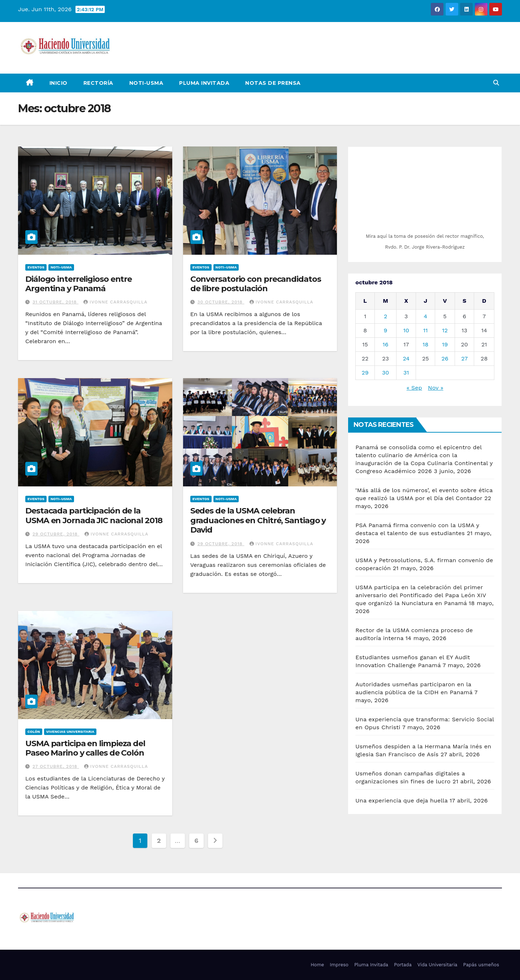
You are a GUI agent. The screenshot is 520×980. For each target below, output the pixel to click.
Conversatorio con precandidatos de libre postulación (256, 284)
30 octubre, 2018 (221, 302)
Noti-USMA (146, 83)
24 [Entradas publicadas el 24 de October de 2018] (406, 358)
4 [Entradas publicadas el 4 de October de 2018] (425, 316)
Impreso (339, 965)
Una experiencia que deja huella (401, 800)
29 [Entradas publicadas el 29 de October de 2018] (365, 373)
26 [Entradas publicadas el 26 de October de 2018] (445, 358)
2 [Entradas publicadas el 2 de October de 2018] (385, 316)
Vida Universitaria (437, 965)
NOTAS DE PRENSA (273, 83)
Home (317, 965)
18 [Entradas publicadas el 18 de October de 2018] (425, 344)
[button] (496, 83)
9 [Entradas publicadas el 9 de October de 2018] (386, 330)
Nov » (435, 388)
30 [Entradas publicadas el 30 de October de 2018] (385, 373)
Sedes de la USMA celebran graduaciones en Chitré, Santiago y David (258, 520)
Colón (34, 732)
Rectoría (98, 83)
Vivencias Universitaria (70, 732)
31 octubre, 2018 (55, 302)
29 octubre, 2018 (56, 534)
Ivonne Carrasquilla (115, 302)
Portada (403, 965)
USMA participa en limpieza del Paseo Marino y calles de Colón (85, 748)
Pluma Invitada (204, 83)
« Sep (414, 388)
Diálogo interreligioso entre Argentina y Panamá (79, 284)
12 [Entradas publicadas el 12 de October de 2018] (445, 330)
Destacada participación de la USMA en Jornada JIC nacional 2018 (94, 515)
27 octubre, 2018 (56, 766)
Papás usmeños (481, 965)
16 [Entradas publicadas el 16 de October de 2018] (386, 344)
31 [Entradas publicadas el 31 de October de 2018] (406, 373)
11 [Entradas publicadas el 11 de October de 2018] (425, 330)
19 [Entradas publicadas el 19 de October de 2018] (445, 344)
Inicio (58, 83)
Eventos (36, 267)
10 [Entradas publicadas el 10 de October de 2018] (406, 330)
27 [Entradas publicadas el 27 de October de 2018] (464, 358)
